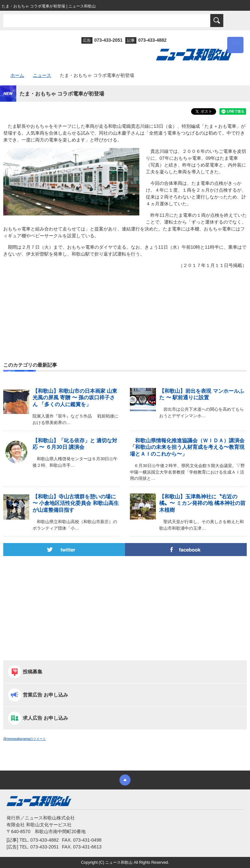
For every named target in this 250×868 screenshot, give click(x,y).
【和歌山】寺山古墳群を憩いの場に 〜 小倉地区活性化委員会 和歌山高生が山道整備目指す (76, 503)
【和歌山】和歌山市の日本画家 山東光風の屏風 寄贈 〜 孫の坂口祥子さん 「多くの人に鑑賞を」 (75, 398)
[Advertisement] (125, 301)
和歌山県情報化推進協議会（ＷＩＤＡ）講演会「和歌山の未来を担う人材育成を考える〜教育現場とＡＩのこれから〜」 (187, 447)
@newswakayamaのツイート (25, 739)
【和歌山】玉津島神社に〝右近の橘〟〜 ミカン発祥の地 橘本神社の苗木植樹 (202, 503)
